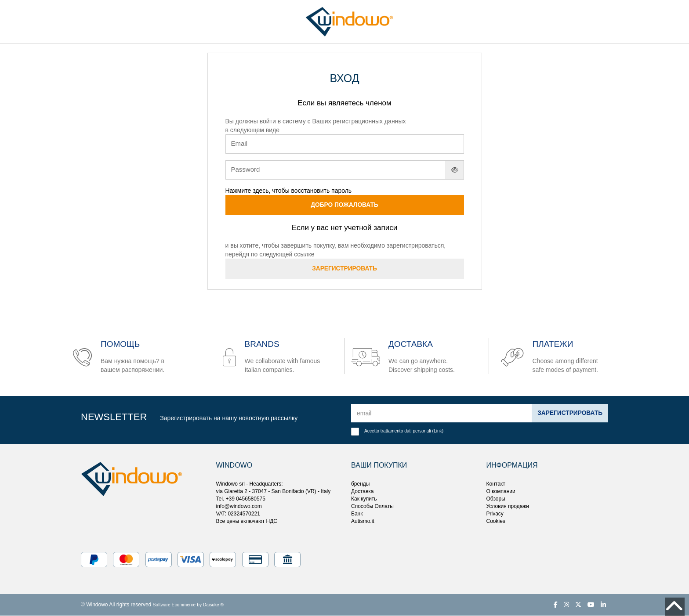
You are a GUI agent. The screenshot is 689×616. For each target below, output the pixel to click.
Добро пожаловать (345, 205)
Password (246, 169)
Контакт (496, 484)
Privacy (495, 514)
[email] (441, 414)
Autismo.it (363, 522)
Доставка (363, 491)
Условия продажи (508, 507)
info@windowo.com (239, 507)
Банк (357, 514)
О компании (501, 491)
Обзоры (496, 499)
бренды (360, 484)
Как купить (364, 499)
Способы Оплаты (372, 507)
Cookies (496, 522)
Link (438, 431)
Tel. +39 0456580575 (241, 499)
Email (239, 143)
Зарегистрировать (345, 269)
